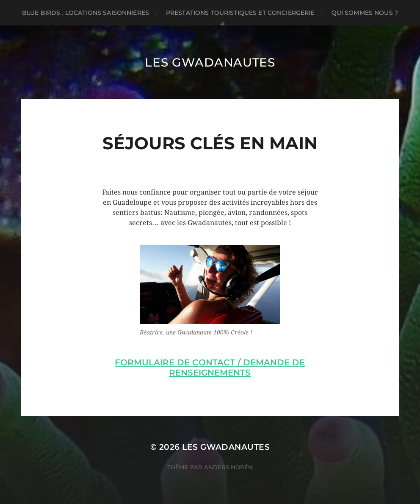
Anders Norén (228, 467)
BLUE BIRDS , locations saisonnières (86, 13)
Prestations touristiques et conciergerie (240, 13)
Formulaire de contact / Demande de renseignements (210, 368)
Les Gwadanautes (210, 62)
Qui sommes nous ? (365, 13)
